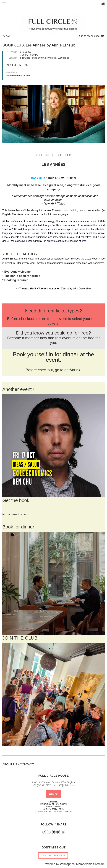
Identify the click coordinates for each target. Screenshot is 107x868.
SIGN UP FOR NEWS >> (53, 855)
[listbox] (92, 36)
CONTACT (27, 764)
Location (13, 58)
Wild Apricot (68, 864)
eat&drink (72, 370)
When (14, 52)
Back (8, 36)
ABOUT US (10, 764)
